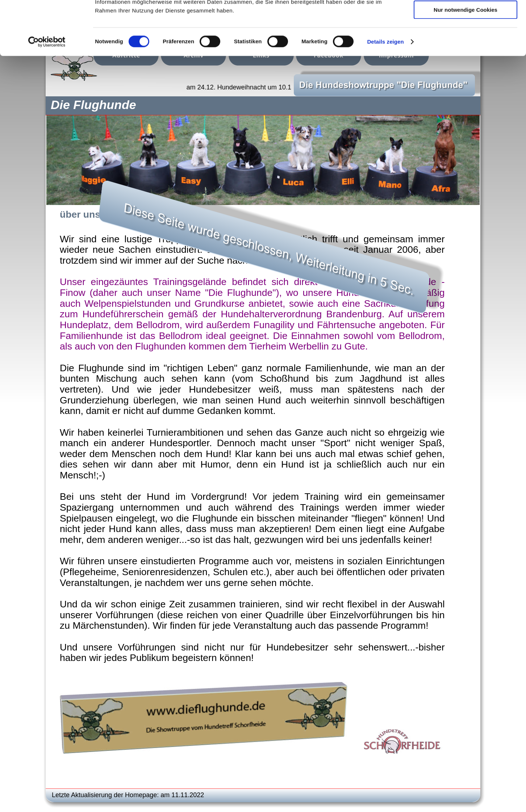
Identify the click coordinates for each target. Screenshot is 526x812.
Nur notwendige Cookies (466, 60)
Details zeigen (385, 92)
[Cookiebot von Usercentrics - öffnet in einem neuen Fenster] (47, 92)
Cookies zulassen (466, 18)
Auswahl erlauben (466, 39)
